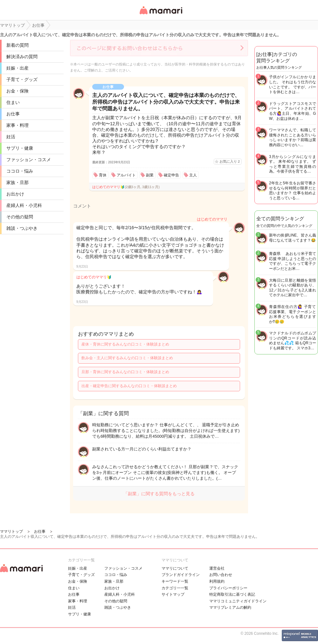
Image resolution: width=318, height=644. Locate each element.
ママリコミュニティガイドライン (238, 601)
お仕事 (13, 114)
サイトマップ (173, 594)
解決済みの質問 (22, 57)
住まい (13, 102)
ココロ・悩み (20, 171)
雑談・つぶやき (22, 228)
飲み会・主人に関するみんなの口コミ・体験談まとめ (127, 358)
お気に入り (230, 161)
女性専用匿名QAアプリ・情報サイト (161, 15)
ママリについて (175, 568)
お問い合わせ (221, 575)
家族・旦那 (17, 182)
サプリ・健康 (20, 148)
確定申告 (171, 175)
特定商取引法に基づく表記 (232, 594)
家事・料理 (17, 125)
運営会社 (217, 568)
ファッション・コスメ (29, 160)
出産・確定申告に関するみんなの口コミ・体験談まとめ (129, 386)
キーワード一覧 (175, 581)
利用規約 (217, 581)
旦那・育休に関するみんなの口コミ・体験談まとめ (125, 372)
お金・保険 (17, 91)
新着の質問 (17, 45)
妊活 (11, 137)
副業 (150, 175)
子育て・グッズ (22, 79)
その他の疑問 (20, 217)
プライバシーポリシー (228, 588)
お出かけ (15, 194)
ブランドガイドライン (181, 575)
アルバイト (126, 175)
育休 (103, 175)
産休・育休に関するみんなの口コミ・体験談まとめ (125, 344)
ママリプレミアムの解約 (230, 607)
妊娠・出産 (17, 68)
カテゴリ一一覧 (175, 588)
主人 (193, 175)
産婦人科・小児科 (24, 205)
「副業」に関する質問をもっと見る (159, 494)
